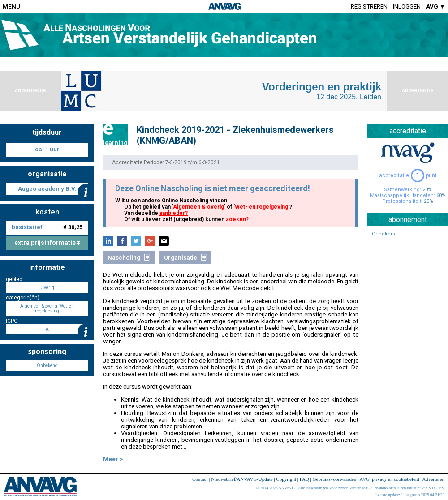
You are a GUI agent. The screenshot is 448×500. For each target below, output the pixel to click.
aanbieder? (174, 213)
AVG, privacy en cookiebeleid (389, 479)
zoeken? (237, 219)
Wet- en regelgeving (261, 207)
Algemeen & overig (198, 207)
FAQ (304, 479)
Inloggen (407, 6)
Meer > (113, 459)
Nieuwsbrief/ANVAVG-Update (242, 479)
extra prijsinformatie (47, 243)
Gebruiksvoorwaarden (335, 479)
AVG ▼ (436, 6)
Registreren (369, 6)
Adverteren (433, 479)
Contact (200, 479)
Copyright (286, 479)
